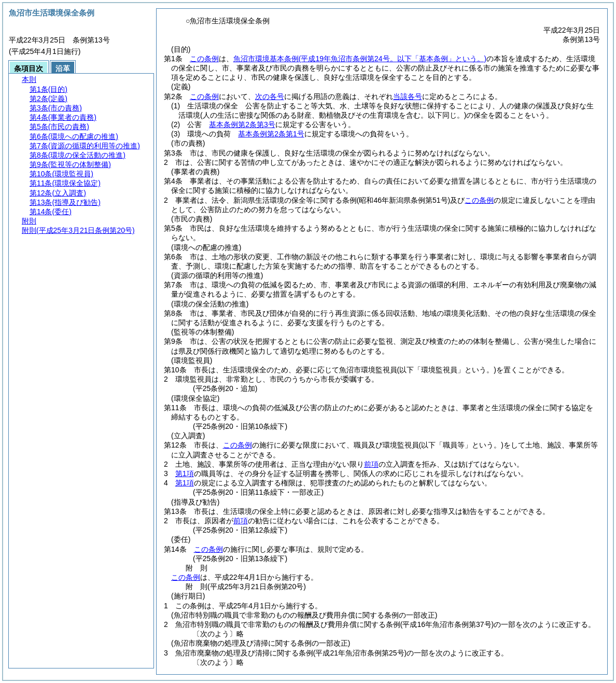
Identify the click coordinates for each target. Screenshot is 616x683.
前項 (371, 464)
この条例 (204, 59)
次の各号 (270, 96)
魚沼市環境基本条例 (360, 59)
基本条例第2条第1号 (271, 134)
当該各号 (408, 96)
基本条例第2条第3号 (242, 124)
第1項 (185, 473)
